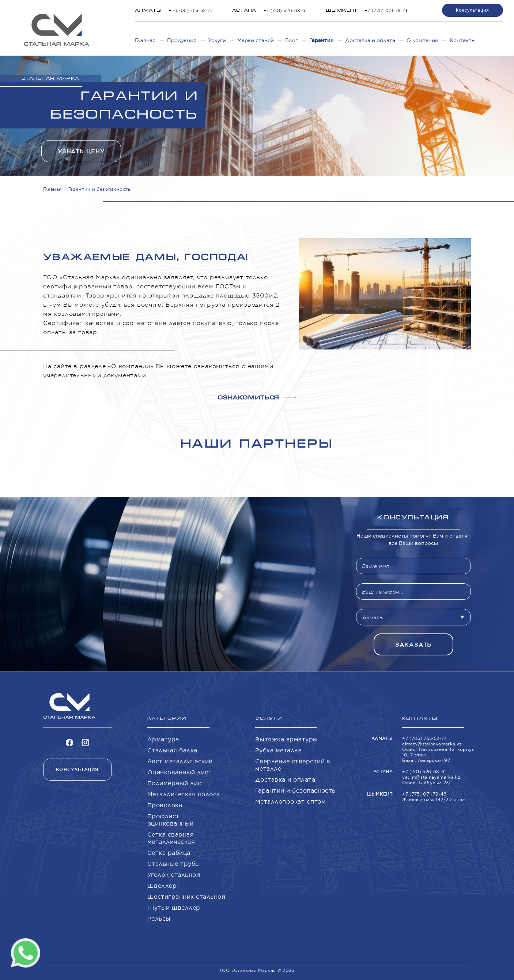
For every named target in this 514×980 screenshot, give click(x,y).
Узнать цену (81, 151)
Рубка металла (278, 750)
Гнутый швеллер (174, 908)
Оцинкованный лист (179, 772)
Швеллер (162, 886)
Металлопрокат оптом (290, 801)
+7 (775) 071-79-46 (387, 10)
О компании (422, 40)
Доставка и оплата (370, 40)
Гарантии (322, 40)
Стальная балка (172, 750)
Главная (145, 40)
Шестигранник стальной (186, 897)
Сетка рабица (169, 853)
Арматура (163, 739)
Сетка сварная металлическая (171, 838)
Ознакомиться (257, 398)
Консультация (473, 10)
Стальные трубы (174, 864)
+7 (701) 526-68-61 (285, 10)
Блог (292, 40)
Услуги (217, 40)
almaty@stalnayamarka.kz (432, 744)
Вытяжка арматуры (287, 739)
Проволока (165, 805)
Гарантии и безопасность (295, 790)
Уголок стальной (174, 875)
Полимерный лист (176, 783)
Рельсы (159, 919)
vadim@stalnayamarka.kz (431, 777)
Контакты (463, 40)
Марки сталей (256, 40)
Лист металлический (180, 761)
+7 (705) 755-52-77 (191, 10)
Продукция (182, 40)
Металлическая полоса (184, 794)
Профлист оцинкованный (171, 820)
